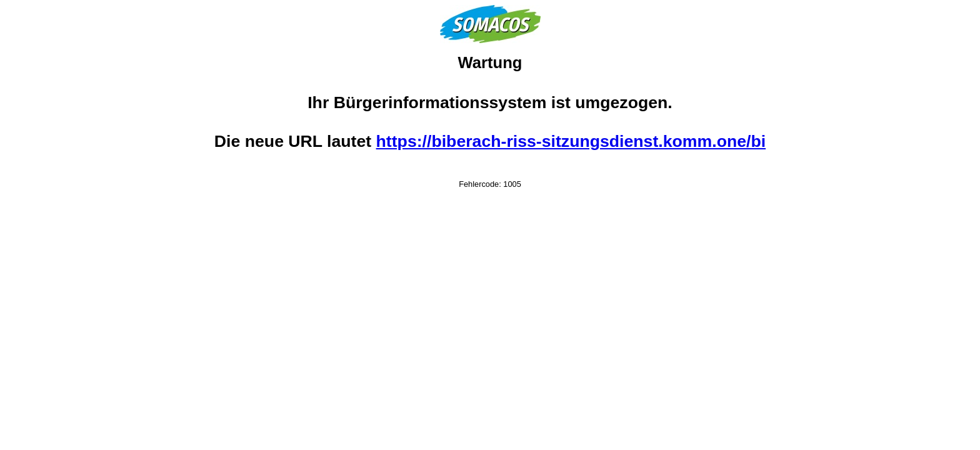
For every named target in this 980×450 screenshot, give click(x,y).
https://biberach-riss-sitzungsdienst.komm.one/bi (571, 141)
